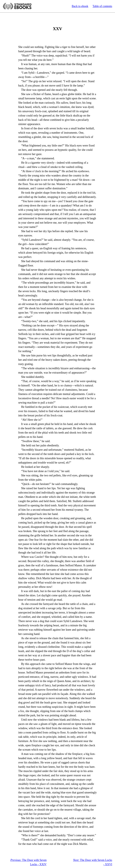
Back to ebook (80, 6)
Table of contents (102, 6)
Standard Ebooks (17, 6)
